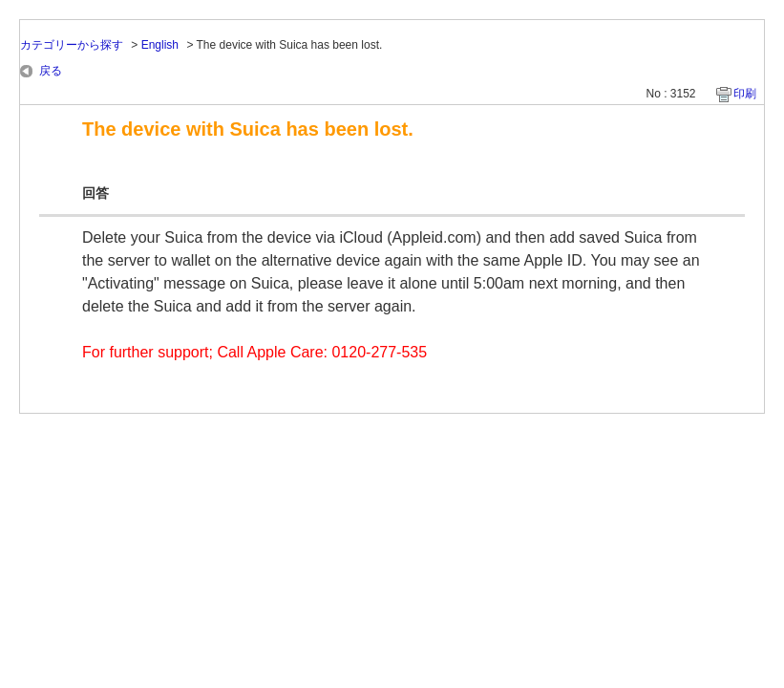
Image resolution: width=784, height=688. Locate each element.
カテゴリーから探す (72, 45)
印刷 (745, 94)
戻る (51, 71)
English (160, 45)
